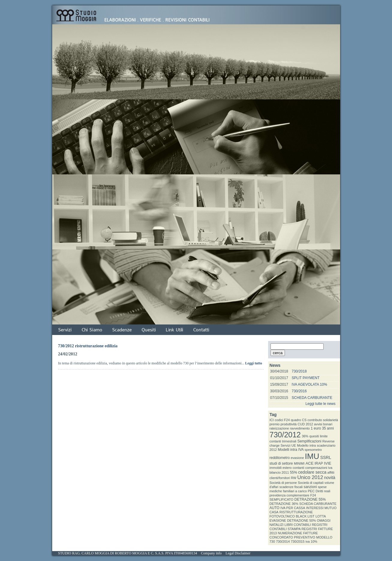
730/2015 (298, 541)
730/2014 (283, 541)
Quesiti (149, 330)
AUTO (275, 508)
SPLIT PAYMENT (306, 378)
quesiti (314, 436)
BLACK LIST (305, 516)
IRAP (319, 463)
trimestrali (289, 441)
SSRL (326, 457)
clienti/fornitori (280, 478)
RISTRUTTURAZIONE (296, 512)
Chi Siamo (92, 330)
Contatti (201, 330)
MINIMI (299, 463)
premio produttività (283, 424)
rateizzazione (279, 428)
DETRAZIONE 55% (310, 499)
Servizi (65, 330)
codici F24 (282, 420)
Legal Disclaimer (238, 553)
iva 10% (311, 541)
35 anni (328, 428)
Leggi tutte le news (320, 404)
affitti (331, 472)
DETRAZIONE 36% (284, 504)
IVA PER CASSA (293, 508)
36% (305, 436)
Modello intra (306, 445)
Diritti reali (323, 491)
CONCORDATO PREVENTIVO (292, 537)
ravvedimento (300, 428)
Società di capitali (311, 483)
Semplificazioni (309, 441)
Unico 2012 (310, 477)
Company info (211, 553)
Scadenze (122, 330)
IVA (301, 450)
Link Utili (175, 330)
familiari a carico (295, 491)
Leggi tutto (253, 363)
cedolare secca (312, 472)
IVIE (328, 463)
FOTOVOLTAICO (282, 516)
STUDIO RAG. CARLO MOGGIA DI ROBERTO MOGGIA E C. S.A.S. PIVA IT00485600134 (128, 553)
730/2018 (299, 371)
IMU (312, 456)
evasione (297, 458)
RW (294, 478)
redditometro (280, 458)
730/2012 (285, 435)
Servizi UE (288, 445)
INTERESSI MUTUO (321, 508)
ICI (272, 420)
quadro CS (299, 420)
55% (294, 472)
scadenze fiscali (291, 487)
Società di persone (283, 483)
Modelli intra (287, 450)
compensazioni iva (319, 468)
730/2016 (299, 391)
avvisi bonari (323, 424)
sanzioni (310, 487)
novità (330, 478)
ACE (310, 463)
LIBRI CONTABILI (298, 525)
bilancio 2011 (279, 472)
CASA (274, 512)
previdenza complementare (290, 495)
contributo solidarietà (323, 420)
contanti (299, 468)
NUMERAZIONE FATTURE (298, 533)
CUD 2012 (305, 424)
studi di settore (281, 463)
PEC (311, 491)
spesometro (313, 450)
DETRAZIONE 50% (301, 520)
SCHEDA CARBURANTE (312, 398)
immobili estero (281, 468)
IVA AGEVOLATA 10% (310, 385)
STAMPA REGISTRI (302, 529)
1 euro (316, 428)
